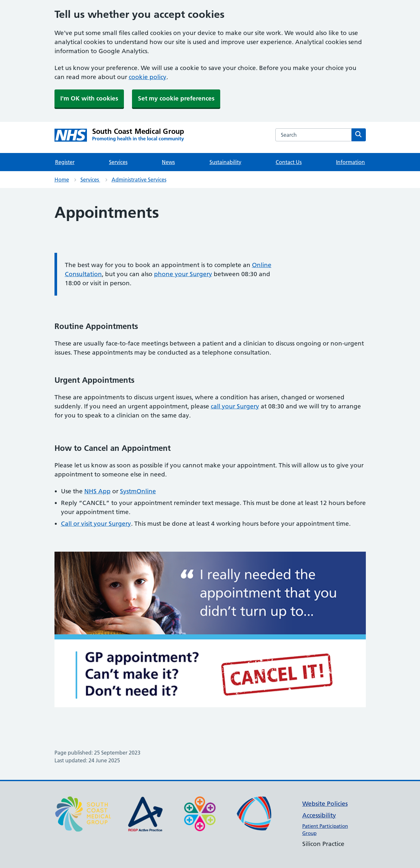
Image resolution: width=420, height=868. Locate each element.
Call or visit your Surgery (96, 524)
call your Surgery (235, 406)
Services (118, 162)
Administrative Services (139, 180)
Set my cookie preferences (176, 98)
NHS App (97, 491)
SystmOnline (138, 491)
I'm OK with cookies (89, 98)
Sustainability (225, 162)
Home (62, 180)
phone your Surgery (183, 274)
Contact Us (289, 162)
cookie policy (148, 77)
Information (350, 162)
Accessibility (319, 815)
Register (65, 162)
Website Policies (325, 804)
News (168, 162)
